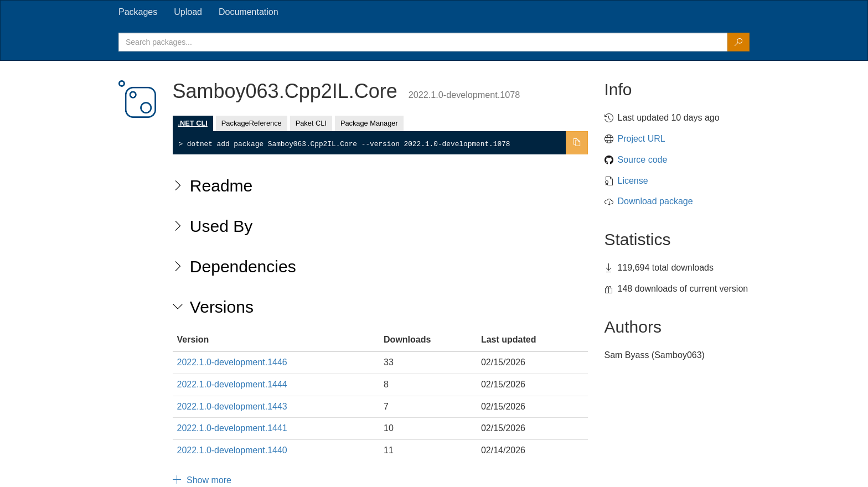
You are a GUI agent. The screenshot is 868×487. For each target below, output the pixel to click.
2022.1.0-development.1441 (232, 428)
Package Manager (369, 123)
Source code (643, 160)
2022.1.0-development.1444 (232, 384)
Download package (655, 201)
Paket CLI (311, 123)
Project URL (642, 139)
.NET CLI (193, 123)
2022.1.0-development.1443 (232, 406)
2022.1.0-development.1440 (232, 450)
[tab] (138, 12)
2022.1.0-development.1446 (232, 362)
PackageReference (252, 123)
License (633, 181)
